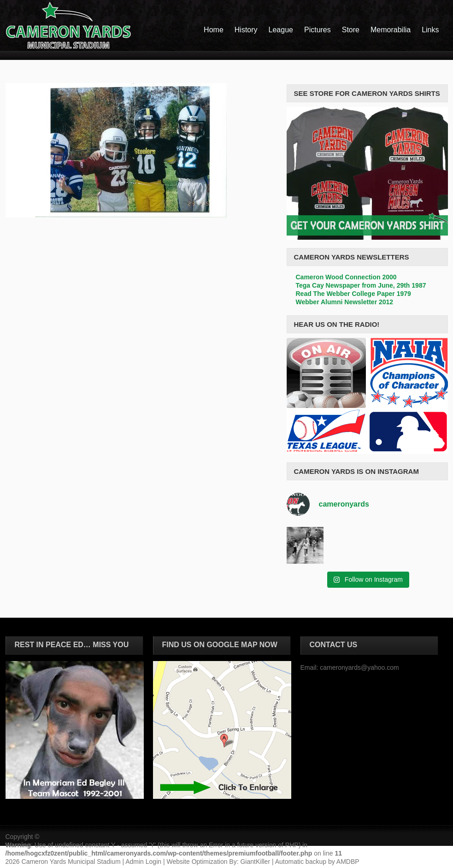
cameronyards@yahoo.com (359, 667)
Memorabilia (391, 30)
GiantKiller (255, 862)
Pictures (318, 30)
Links (430, 30)
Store (351, 30)
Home (214, 30)
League (281, 30)
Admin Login (143, 862)
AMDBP (348, 862)
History (246, 30)
